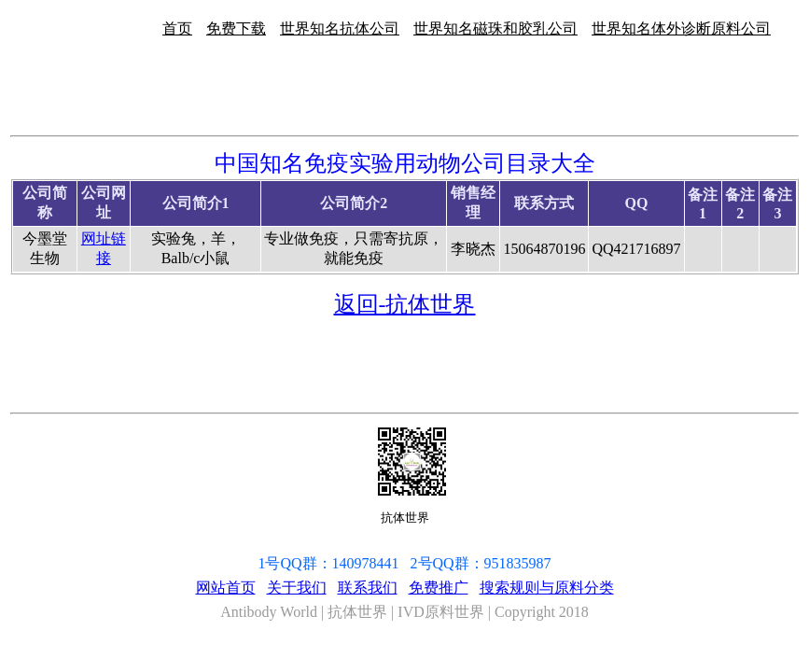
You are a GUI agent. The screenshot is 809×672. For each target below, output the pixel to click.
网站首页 (226, 588)
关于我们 (297, 588)
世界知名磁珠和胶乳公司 (495, 28)
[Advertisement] (750, 194)
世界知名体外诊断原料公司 (681, 28)
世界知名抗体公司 (340, 28)
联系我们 (368, 588)
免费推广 (439, 588)
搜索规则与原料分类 (547, 588)
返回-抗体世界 (405, 304)
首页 (177, 28)
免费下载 (236, 28)
